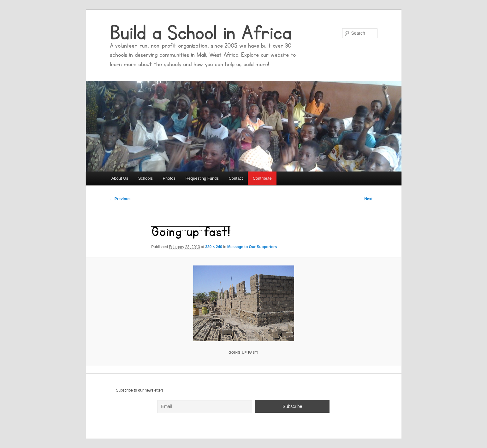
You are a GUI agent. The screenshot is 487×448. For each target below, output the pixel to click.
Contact (236, 178)
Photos (169, 178)
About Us (120, 178)
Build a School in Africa (201, 33)
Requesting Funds (202, 178)
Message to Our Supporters (252, 247)
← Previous (120, 199)
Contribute (262, 178)
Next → (371, 199)
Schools (146, 178)
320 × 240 (214, 247)
